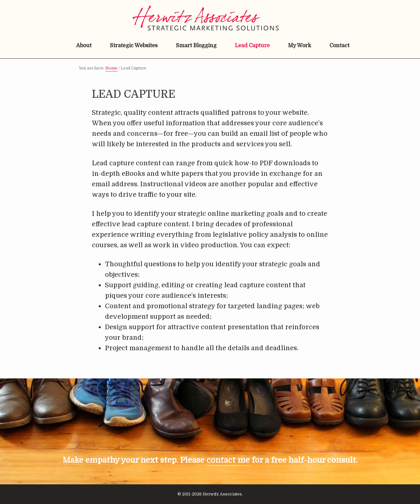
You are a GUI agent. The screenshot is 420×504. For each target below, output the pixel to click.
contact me (228, 460)
